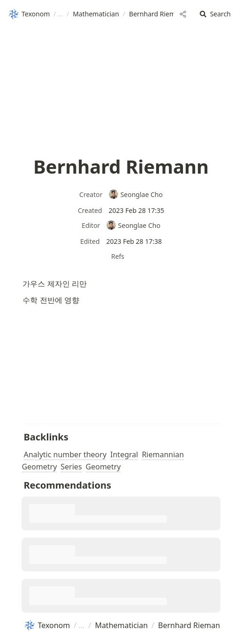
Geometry (103, 467)
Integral (124, 454)
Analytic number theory (65, 454)
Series (71, 467)
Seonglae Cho (136, 194)
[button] (215, 14)
